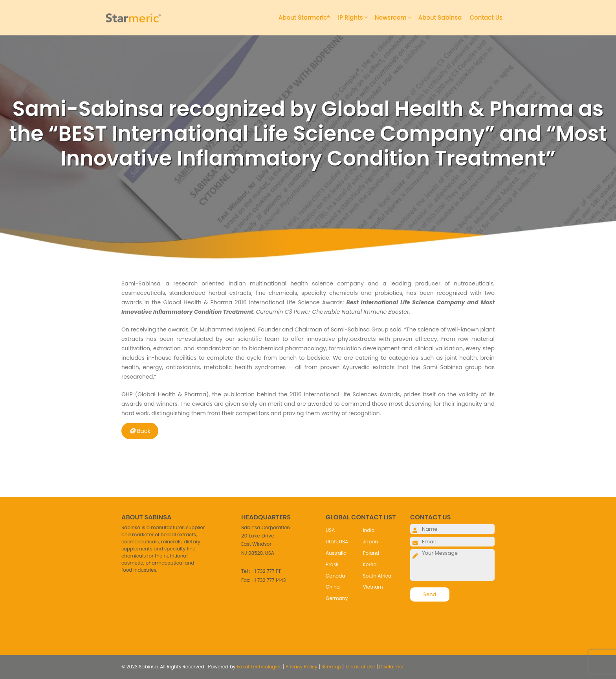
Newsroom (397, 18)
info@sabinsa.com (263, 589)
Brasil (332, 564)
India (369, 530)
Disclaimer (391, 667)
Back (140, 431)
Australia (336, 553)
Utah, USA (337, 542)
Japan (370, 542)
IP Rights (356, 18)
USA (330, 530)
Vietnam (373, 587)
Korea (370, 564)
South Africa (377, 576)
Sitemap (331, 667)
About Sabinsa (440, 17)
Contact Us (486, 17)
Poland (371, 553)
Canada (335, 576)
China (333, 587)
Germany (337, 598)
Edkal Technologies (259, 667)
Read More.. (135, 579)
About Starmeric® (304, 17)
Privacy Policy (302, 667)
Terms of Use (360, 667)
